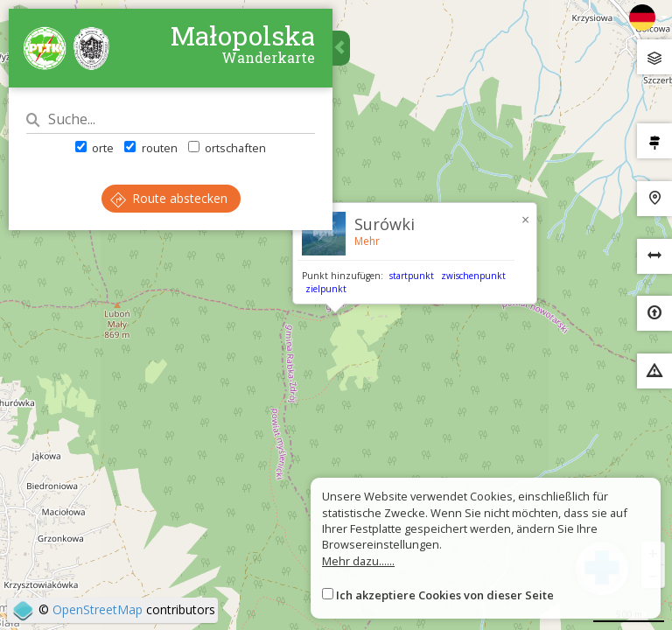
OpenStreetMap (98, 609)
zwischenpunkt (473, 276)
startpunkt (412, 276)
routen (150, 148)
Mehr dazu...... (358, 561)
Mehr (367, 241)
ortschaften (227, 148)
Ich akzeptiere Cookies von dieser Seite (445, 595)
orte (94, 148)
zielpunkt (326, 289)
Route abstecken (169, 198)
